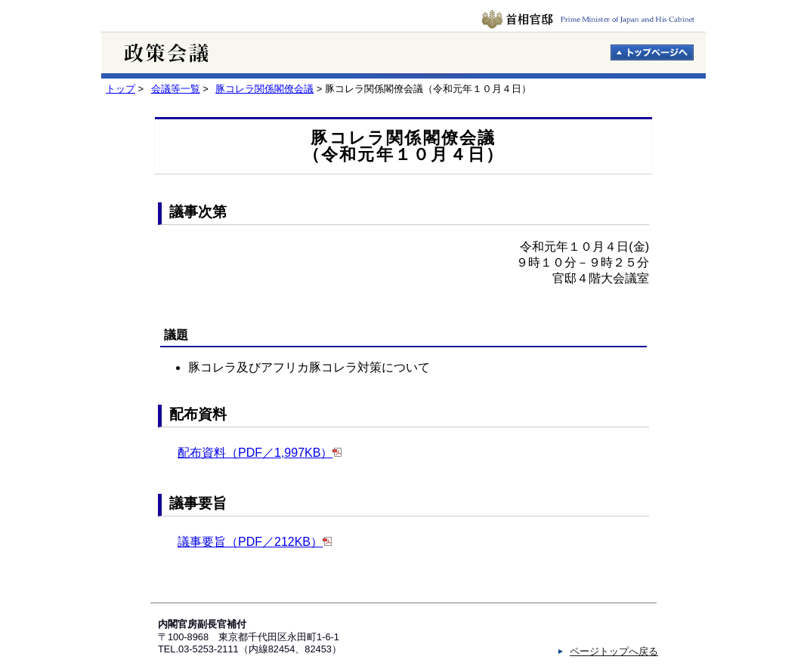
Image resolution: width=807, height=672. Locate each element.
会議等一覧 (176, 89)
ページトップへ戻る (614, 651)
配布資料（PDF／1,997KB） (255, 453)
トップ (121, 89)
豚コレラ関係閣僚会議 (264, 89)
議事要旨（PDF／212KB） (250, 542)
